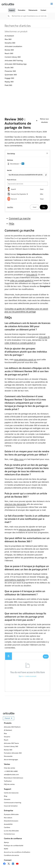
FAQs (11, 224)
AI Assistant (9, 36)
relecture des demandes (15, 504)
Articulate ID (32, 275)
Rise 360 (8, 39)
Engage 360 (9, 78)
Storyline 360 (10, 43)
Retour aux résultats (42, 121)
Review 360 (9, 50)
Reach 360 (9, 53)
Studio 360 (9, 68)
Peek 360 (8, 85)
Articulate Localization (13, 46)
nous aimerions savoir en (25, 360)
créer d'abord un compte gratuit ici (20, 343)
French (9, 719)
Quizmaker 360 (11, 75)
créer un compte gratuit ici (22, 280)
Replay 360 (9, 82)
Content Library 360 (13, 57)
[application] (49, 862)
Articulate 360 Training (14, 61)
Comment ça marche (20, 218)
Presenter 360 (10, 71)
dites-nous (19, 459)
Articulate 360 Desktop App (16, 64)
